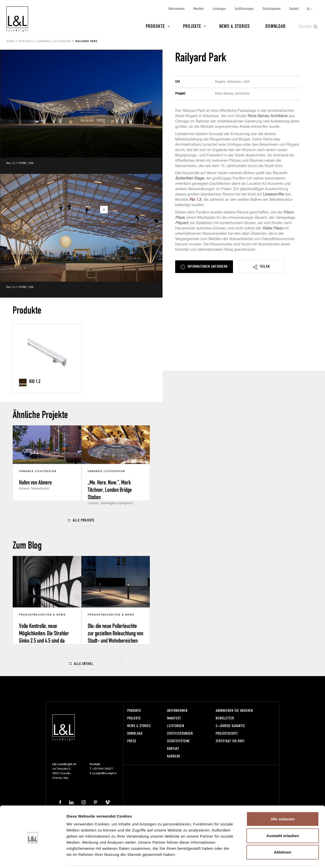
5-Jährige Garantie (230, 726)
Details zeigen (270, 858)
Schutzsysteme (272, 8)
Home (10, 42)
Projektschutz (227, 733)
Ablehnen (283, 835)
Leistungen (219, 8)
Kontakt (294, 8)
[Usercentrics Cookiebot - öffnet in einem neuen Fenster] (33, 858)
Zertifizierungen (244, 8)
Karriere (174, 756)
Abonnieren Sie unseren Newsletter (234, 714)
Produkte (155, 26)
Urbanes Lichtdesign (54, 42)
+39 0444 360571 (103, 769)
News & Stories (234, 26)
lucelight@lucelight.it (104, 773)
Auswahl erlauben (283, 818)
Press (132, 741)
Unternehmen (176, 8)
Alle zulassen (283, 801)
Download (276, 26)
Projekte (192, 26)
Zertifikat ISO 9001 (230, 741)
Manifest (198, 8)
